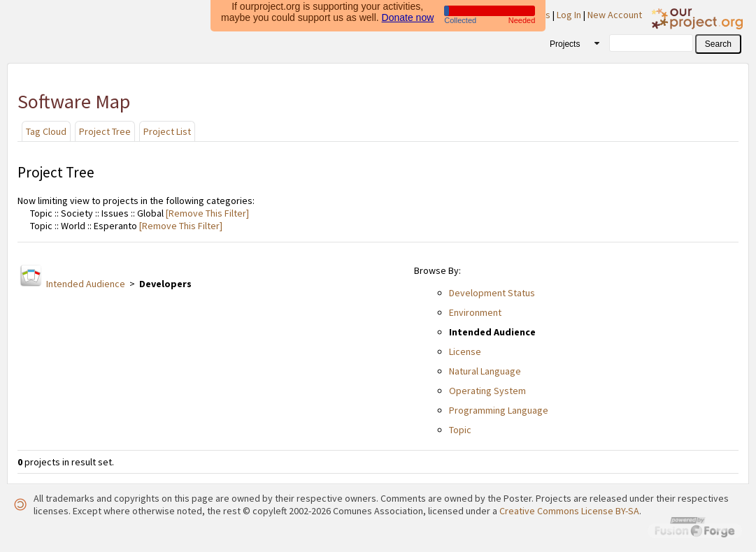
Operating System (487, 391)
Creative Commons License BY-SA (569, 511)
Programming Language (499, 410)
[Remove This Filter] (206, 213)
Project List (167, 131)
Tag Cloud (46, 131)
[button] (718, 44)
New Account (615, 15)
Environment (475, 312)
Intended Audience (86, 284)
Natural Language (485, 371)
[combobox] (570, 43)
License (465, 351)
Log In (569, 15)
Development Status (492, 293)
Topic (460, 430)
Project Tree (105, 131)
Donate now (408, 15)
